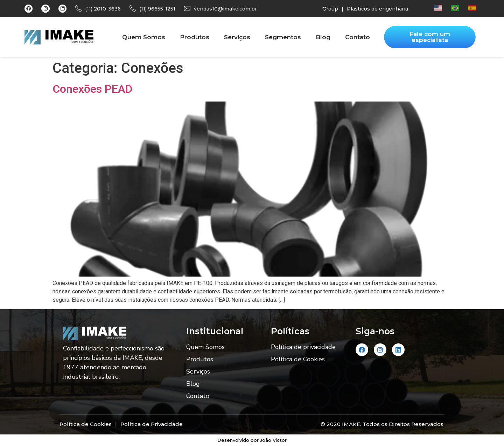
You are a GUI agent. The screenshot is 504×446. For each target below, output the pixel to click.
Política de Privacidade (152, 424)
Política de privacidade (303, 347)
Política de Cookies (298, 359)
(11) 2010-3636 (103, 9)
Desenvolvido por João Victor (252, 440)
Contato (358, 37)
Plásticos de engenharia (377, 9)
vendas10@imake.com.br (225, 9)
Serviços (237, 37)
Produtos (195, 37)
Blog (323, 37)
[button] (430, 37)
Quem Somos (144, 37)
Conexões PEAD (93, 89)
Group (330, 9)
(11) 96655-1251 (157, 9)
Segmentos (283, 37)
